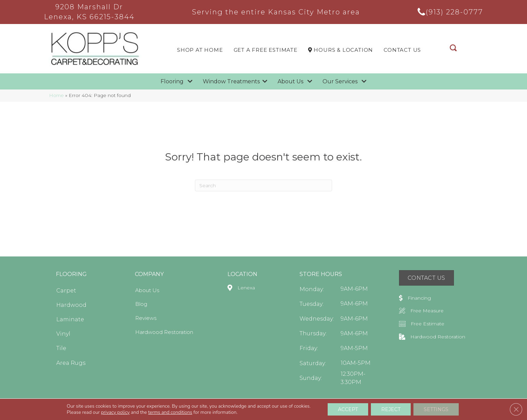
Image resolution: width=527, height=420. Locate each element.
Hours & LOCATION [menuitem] (341, 50)
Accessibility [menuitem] (363, 411)
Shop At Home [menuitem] (200, 50)
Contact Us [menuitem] (402, 50)
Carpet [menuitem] (66, 291)
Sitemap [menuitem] (466, 411)
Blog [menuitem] (141, 304)
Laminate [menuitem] (70, 319)
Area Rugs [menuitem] (71, 363)
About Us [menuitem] (147, 290)
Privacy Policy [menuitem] (438, 411)
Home (56, 95)
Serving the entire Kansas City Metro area (276, 12)
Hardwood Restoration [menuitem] (164, 332)
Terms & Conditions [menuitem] (400, 411)
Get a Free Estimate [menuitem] (266, 50)
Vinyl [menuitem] (63, 334)
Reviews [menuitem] (146, 318)
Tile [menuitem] (61, 348)
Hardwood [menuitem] (71, 305)
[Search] (263, 185)
